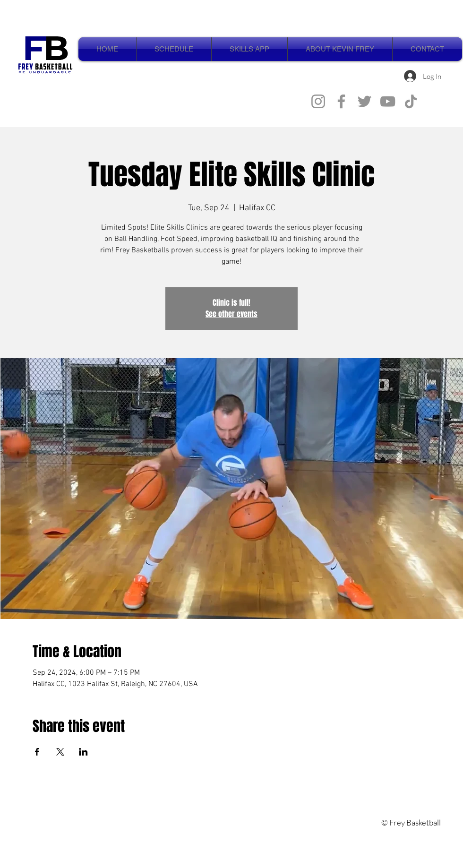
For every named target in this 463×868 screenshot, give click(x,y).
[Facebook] (341, 101)
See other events (231, 314)
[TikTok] (411, 101)
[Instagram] (318, 101)
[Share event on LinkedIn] (83, 752)
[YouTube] (388, 101)
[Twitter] (364, 101)
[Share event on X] (60, 752)
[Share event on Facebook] (37, 752)
